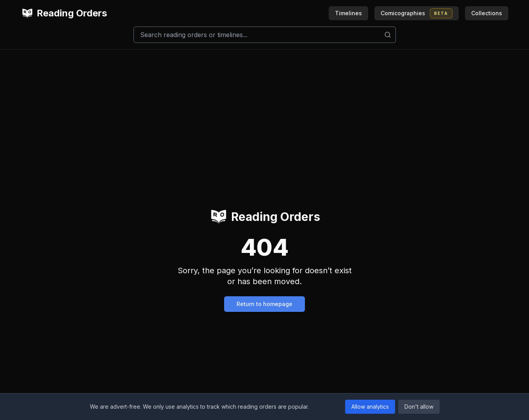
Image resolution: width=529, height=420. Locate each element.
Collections (487, 13)
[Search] (265, 35)
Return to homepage (264, 304)
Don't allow (419, 407)
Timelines (348, 13)
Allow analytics (370, 407)
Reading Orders (64, 13)
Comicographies (417, 13)
